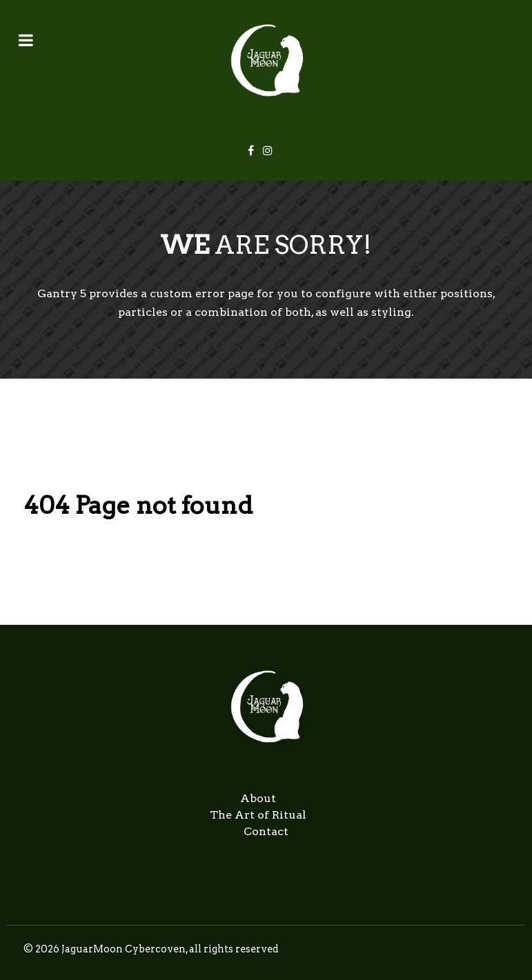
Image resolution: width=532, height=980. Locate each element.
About (258, 798)
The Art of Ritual (258, 815)
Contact (266, 831)
